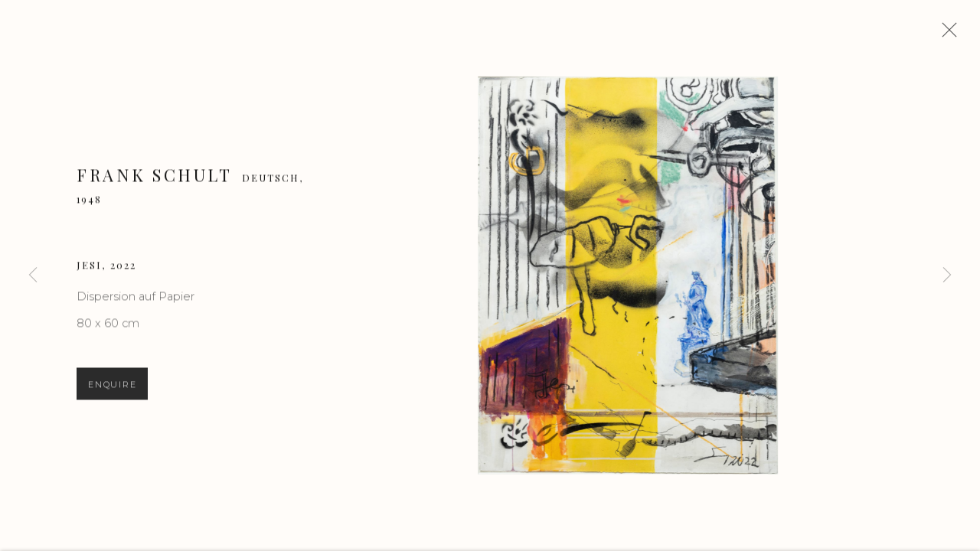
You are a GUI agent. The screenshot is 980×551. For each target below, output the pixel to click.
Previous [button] (33, 275)
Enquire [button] (112, 390)
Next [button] (947, 275)
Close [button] (949, 34)
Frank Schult (154, 180)
